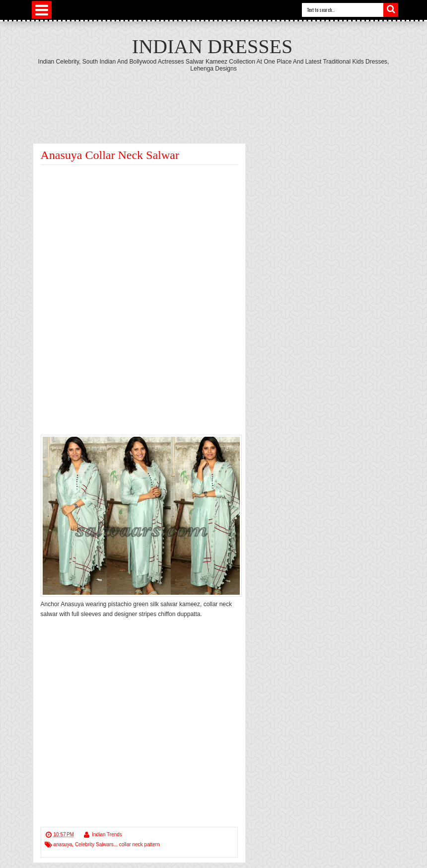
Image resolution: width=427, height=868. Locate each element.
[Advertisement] (213, 99)
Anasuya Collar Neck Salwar (110, 155)
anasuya (63, 844)
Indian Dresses (212, 46)
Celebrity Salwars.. (96, 844)
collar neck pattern (140, 844)
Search (391, 10)
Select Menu (42, 10)
